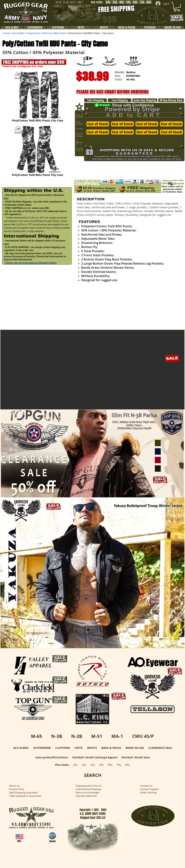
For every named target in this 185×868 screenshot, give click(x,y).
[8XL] (149, 2)
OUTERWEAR (42, 748)
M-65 (37, 736)
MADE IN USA (135, 748)
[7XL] (142, 2)
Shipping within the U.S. (89, 786)
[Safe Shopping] (96, 100)
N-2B (77, 736)
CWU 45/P (143, 736)
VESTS (79, 748)
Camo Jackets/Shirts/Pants (52, 757)
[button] (165, 82)
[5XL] (129, 2)
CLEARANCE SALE (160, 748)
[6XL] (135, 2)
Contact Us (146, 786)
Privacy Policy (17, 789)
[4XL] (122, 2)
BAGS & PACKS (111, 748)
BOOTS (92, 748)
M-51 (97, 736)
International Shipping (88, 789)
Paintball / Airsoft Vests (136, 757)
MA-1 (117, 736)
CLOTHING (63, 748)
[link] (177, 7)
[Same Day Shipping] (145, 100)
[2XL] (108, 2)
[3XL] (115, 2)
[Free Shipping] (120, 100)
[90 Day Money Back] (171, 100)
